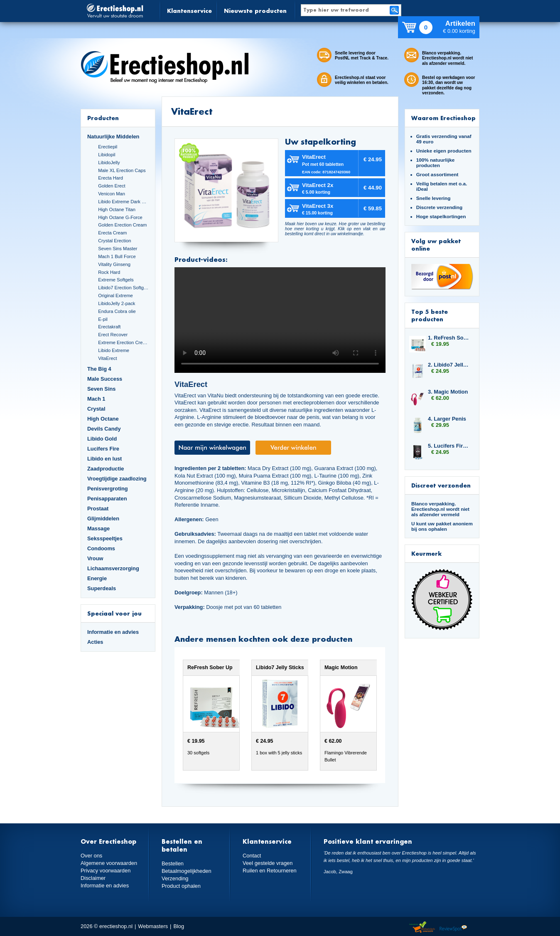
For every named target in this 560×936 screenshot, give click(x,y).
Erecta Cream (112, 233)
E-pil (103, 319)
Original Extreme (115, 296)
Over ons (91, 856)
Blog (179, 926)
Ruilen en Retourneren (269, 871)
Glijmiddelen (103, 518)
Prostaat (98, 509)
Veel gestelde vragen (268, 863)
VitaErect (107, 358)
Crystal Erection (114, 241)
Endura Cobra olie (117, 311)
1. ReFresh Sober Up (449, 338)
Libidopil (107, 155)
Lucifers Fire (103, 449)
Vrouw (95, 558)
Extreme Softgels (116, 280)
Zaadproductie (106, 469)
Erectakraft (109, 327)
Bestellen (173, 863)
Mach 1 (96, 399)
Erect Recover (113, 335)
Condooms (101, 548)
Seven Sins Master (118, 249)
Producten (103, 118)
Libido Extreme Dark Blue (123, 202)
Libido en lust (104, 459)
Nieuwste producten (255, 11)
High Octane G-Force (120, 217)
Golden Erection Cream (122, 225)
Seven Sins (101, 389)
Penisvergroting (108, 489)
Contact (252, 856)
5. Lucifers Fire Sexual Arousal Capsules (449, 446)
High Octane (103, 419)
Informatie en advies (113, 632)
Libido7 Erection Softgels (123, 288)
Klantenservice (189, 11)
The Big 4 (99, 369)
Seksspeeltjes (105, 538)
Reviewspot (453, 927)
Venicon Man (112, 194)
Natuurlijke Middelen (113, 137)
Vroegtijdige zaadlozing (117, 479)
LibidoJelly (109, 163)
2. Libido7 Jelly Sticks (449, 365)
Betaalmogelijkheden (186, 871)
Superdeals (102, 588)
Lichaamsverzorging (113, 568)
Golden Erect (112, 186)
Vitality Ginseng (114, 264)
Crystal (96, 409)
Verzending (175, 878)
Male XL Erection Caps (122, 170)
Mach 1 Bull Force (117, 256)
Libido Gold (102, 439)
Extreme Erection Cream (123, 342)
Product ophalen (181, 886)
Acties (95, 642)
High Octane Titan (117, 209)
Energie (97, 578)
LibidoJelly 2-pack (117, 303)
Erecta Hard (111, 178)
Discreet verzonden (441, 485)
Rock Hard (109, 272)
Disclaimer (93, 878)
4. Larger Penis (447, 419)
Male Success (105, 379)
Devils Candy (104, 429)
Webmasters (153, 926)
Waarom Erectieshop (443, 118)
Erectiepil (108, 147)
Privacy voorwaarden (106, 871)
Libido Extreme (114, 350)
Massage (98, 528)
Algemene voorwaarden (109, 863)
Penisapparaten (107, 499)
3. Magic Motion (448, 392)
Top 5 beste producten (430, 315)
